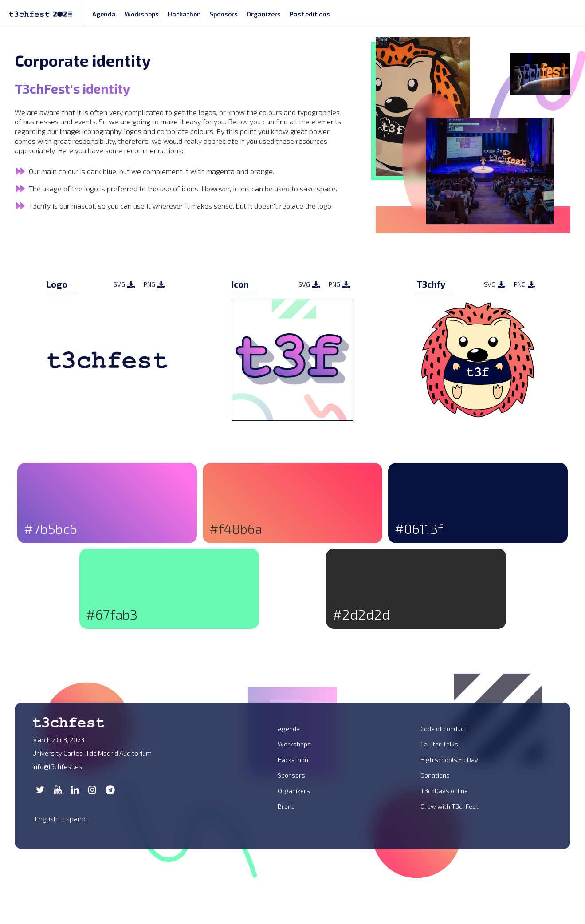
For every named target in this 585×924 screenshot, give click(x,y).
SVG (124, 284)
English (46, 819)
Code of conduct (444, 729)
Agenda (104, 14)
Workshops (142, 14)
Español (75, 819)
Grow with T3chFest (450, 806)
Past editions (310, 14)
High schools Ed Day (449, 760)
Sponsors (224, 14)
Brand (286, 806)
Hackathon (184, 14)
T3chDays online (444, 791)
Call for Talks (439, 744)
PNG (154, 284)
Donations (435, 775)
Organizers (264, 14)
